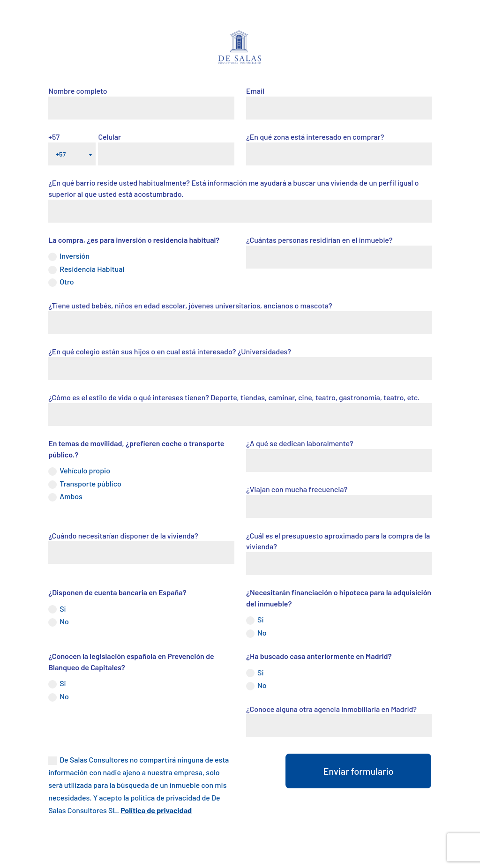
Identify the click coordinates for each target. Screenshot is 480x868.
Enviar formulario (358, 771)
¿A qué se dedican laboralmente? (300, 443)
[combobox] (72, 154)
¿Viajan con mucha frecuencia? (297, 489)
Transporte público (85, 484)
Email (255, 91)
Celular (109, 137)
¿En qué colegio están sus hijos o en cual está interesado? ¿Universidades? (170, 351)
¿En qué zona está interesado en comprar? (315, 137)
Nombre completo (78, 91)
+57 (54, 137)
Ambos (65, 497)
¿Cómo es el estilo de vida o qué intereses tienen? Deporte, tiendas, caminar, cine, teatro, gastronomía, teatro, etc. (234, 397)
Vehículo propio (79, 471)
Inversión (69, 256)
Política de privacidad (156, 810)
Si (57, 609)
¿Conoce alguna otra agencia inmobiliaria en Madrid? (331, 709)
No (59, 622)
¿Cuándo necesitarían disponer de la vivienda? (123, 535)
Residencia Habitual (86, 269)
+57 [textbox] (61, 154)
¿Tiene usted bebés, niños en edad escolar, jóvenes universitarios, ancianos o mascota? (190, 305)
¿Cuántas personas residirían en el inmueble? (319, 240)
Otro (61, 282)
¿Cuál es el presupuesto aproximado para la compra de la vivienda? (338, 541)
